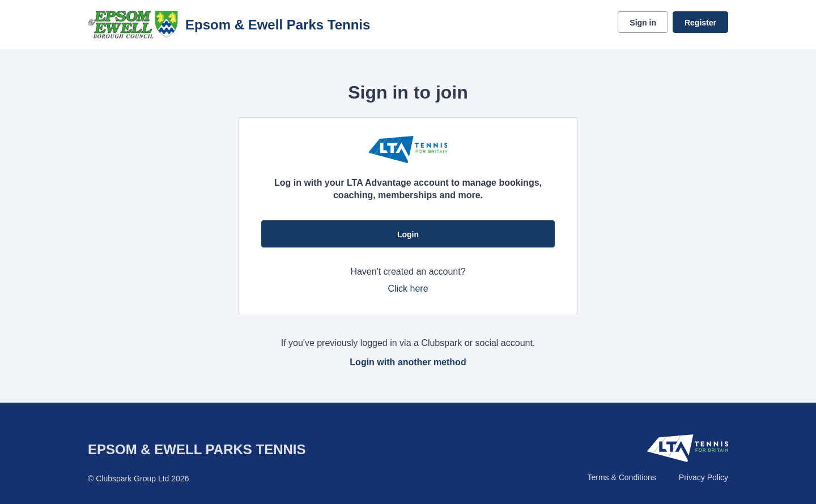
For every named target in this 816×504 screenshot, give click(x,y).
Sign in (643, 23)
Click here (408, 289)
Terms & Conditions (621, 477)
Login (408, 234)
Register (700, 23)
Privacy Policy (704, 477)
